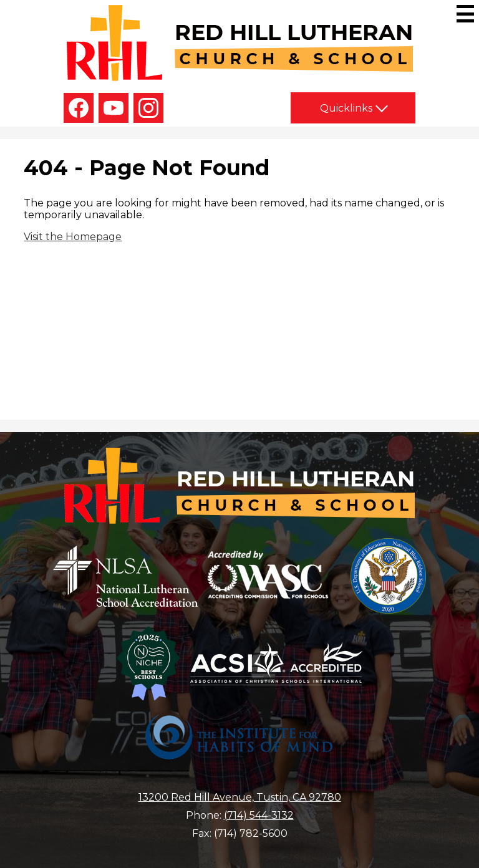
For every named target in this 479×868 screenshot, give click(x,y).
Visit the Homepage (73, 237)
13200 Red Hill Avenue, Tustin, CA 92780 (240, 797)
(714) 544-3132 (259, 815)
